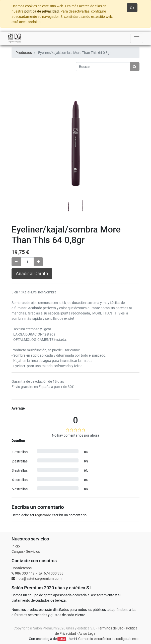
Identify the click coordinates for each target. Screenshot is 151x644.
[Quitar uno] (16, 262)
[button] (21, 121)
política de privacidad (42, 11)
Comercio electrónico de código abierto (108, 639)
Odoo (62, 639)
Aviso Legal (87, 633)
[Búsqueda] (135, 67)
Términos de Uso (111, 628)
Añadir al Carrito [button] (32, 273)
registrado (43, 515)
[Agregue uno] (38, 262)
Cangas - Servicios (26, 551)
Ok (132, 8)
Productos (24, 53)
